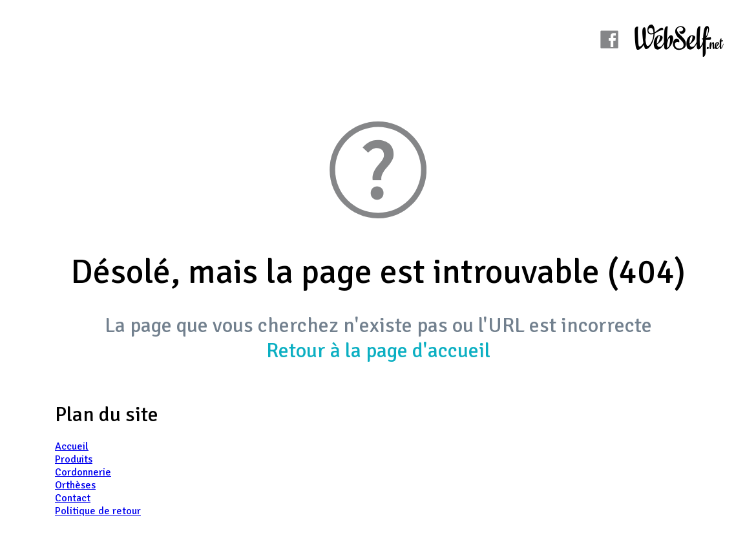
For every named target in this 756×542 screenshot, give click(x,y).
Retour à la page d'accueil (378, 350)
